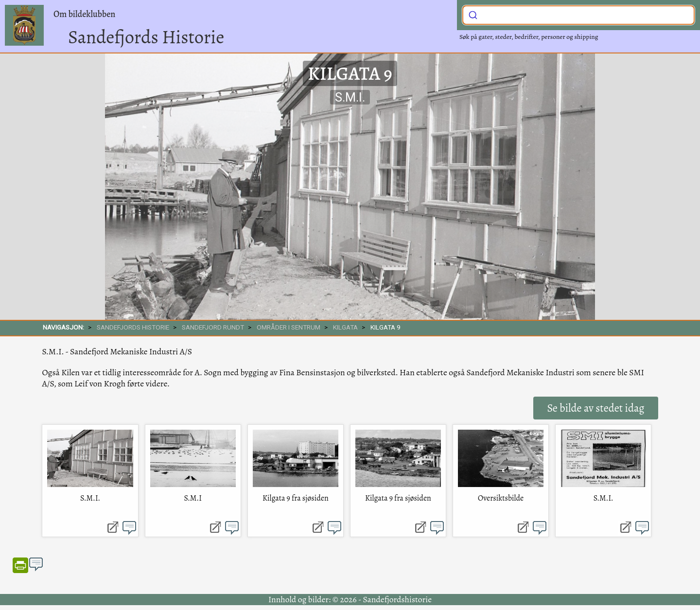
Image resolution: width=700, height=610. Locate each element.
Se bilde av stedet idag (595, 408)
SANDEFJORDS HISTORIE (133, 327)
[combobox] (578, 15)
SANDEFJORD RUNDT (213, 327)
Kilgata (345, 327)
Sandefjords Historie (146, 37)
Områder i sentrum (289, 327)
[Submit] (473, 14)
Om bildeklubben (84, 14)
